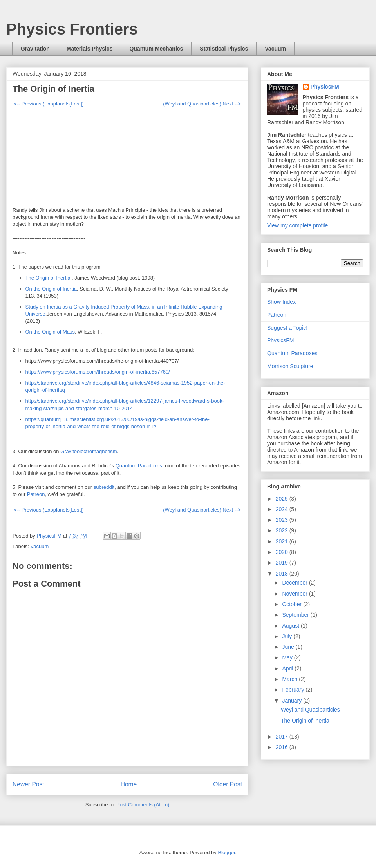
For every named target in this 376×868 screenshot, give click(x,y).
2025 (283, 499)
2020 (283, 552)
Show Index (281, 302)
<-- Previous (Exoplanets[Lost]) (49, 104)
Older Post (228, 784)
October (293, 604)
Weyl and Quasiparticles (310, 710)
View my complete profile (297, 225)
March (290, 679)
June (289, 647)
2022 (283, 530)
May (288, 657)
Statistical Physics (224, 49)
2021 (283, 541)
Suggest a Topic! (287, 328)
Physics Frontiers (72, 29)
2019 (283, 563)
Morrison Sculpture (290, 366)
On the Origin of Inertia (51, 289)
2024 (283, 509)
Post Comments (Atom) (143, 805)
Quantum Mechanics (156, 49)
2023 (283, 520)
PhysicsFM (325, 87)
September (296, 615)
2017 (283, 737)
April (288, 668)
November (295, 594)
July (288, 636)
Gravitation (35, 49)
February (294, 690)
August (291, 626)
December (295, 583)
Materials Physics (90, 49)
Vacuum (275, 49)
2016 (283, 747)
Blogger (226, 853)
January (293, 701)
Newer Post (28, 784)
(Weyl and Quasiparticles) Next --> (202, 104)
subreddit (104, 487)
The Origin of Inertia (49, 278)
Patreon (36, 494)
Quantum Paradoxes (139, 466)
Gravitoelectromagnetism (89, 451)
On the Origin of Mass (50, 332)
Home (129, 784)
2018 (283, 574)
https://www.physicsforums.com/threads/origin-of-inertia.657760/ (98, 372)
